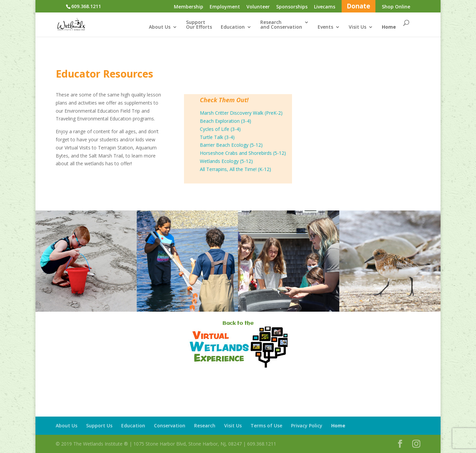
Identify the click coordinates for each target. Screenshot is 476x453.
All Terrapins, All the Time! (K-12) (235, 169)
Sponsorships (292, 7)
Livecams (325, 7)
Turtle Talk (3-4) (217, 137)
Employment (225, 7)
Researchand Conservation (281, 25)
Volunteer (258, 7)
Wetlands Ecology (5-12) (226, 161)
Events (325, 27)
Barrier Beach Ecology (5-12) (231, 145)
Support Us (99, 426)
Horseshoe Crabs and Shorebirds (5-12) (243, 153)
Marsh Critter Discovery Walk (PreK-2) (241, 113)
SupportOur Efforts (199, 25)
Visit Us (358, 27)
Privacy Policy (307, 426)
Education (233, 27)
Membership (189, 7)
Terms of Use (266, 426)
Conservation (170, 426)
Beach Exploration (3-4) (226, 121)
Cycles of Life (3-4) (220, 129)
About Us (160, 27)
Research (205, 426)
